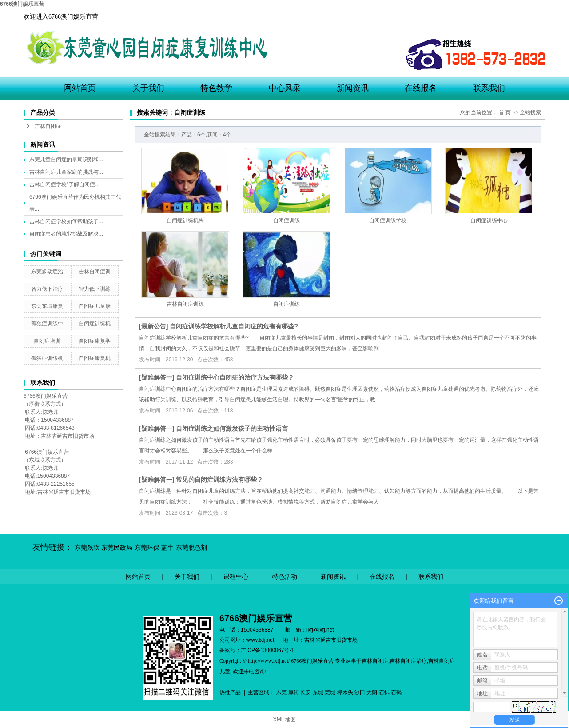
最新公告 (154, 326)
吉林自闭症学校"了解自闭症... (64, 184)
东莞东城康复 (47, 306)
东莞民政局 (117, 548)
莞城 (330, 692)
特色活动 (285, 577)
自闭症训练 (286, 220)
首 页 (505, 112)
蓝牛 (167, 548)
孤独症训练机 (47, 358)
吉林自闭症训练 (185, 304)
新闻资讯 (353, 88)
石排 (384, 692)
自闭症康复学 (95, 341)
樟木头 (345, 692)
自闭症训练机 (95, 324)
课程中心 (236, 577)
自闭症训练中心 (489, 220)
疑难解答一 (157, 377)
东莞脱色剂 (191, 548)
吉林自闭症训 (95, 272)
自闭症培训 (47, 341)
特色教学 (216, 88)
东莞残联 (87, 548)
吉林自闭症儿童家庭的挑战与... (66, 172)
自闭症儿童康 (95, 306)
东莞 (282, 692)
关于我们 (148, 88)
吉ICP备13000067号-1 (267, 650)
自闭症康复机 (95, 358)
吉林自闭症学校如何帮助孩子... (66, 221)
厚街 (294, 692)
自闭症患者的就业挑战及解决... (66, 234)
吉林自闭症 (48, 126)
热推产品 (230, 692)
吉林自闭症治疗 (408, 661)
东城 (318, 692)
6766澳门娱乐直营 (22, 4)
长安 (306, 692)
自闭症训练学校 (388, 220)
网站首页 (80, 88)
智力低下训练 (95, 289)
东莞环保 (147, 548)
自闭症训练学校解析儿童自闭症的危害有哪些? (234, 326)
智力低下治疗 (47, 289)
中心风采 (285, 88)
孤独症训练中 (47, 324)
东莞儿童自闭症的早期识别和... (66, 160)
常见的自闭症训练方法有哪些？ (219, 480)
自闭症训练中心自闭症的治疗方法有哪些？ (235, 377)
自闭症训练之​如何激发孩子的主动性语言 (232, 428)
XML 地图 (285, 720)
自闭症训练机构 (185, 220)
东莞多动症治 (47, 272)
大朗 (372, 692)
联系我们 (489, 88)
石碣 (396, 692)
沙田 (360, 692)
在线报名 (421, 88)
